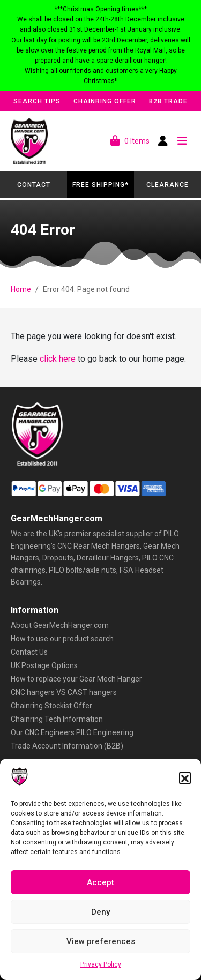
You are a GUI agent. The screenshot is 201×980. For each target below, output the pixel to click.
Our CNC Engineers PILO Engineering (72, 732)
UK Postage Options (44, 665)
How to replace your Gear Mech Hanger (76, 679)
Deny (100, 912)
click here (58, 359)
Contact (34, 185)
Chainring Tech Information (57, 719)
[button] (185, 777)
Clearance (167, 185)
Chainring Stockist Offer (51, 706)
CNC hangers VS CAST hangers (64, 692)
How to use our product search (62, 639)
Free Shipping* (100, 185)
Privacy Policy (101, 964)
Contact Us (29, 652)
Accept (100, 882)
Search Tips (37, 101)
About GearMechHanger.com (60, 625)
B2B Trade (168, 101)
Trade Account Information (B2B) (67, 746)
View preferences (101, 941)
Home (21, 289)
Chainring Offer (105, 101)
